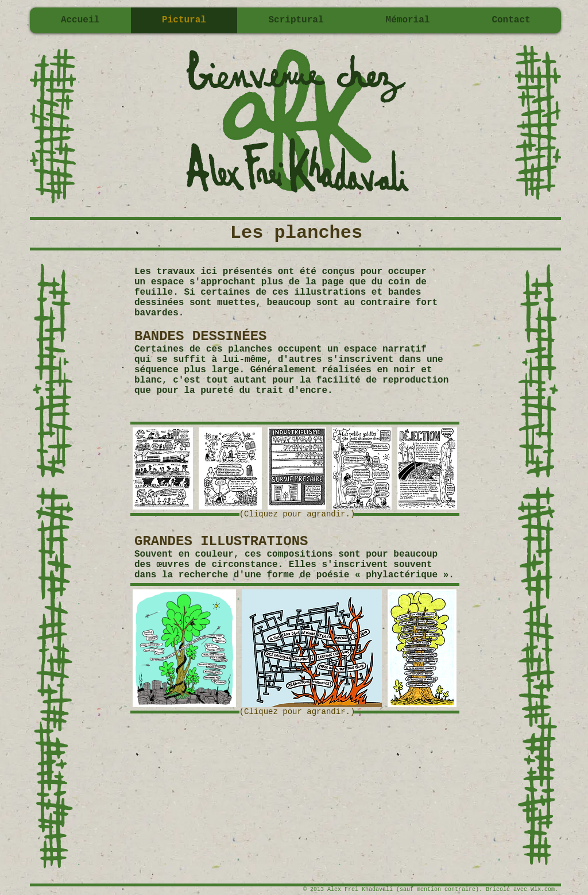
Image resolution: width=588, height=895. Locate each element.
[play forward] (443, 468)
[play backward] (147, 468)
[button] (163, 468)
